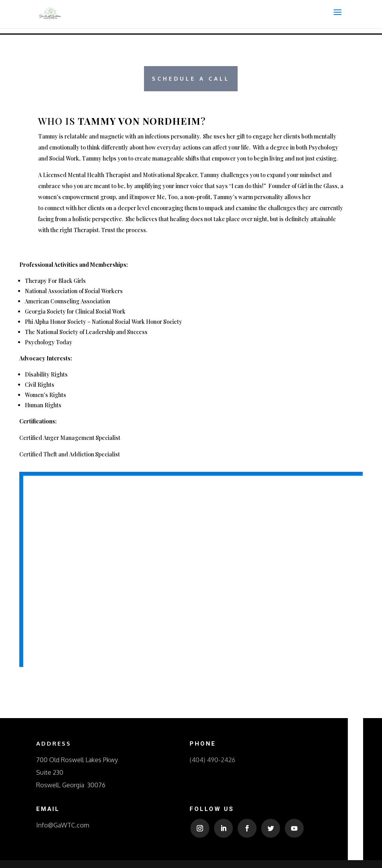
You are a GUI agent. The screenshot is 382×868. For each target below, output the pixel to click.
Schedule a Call (191, 78)
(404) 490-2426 (212, 760)
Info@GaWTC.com (63, 825)
